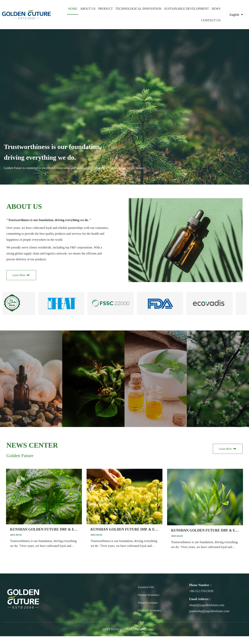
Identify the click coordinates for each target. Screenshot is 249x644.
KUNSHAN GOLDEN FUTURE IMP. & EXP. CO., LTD (44, 528)
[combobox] (236, 14)
